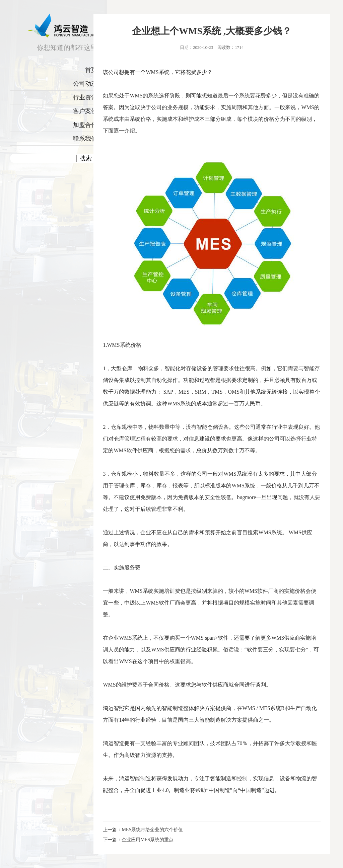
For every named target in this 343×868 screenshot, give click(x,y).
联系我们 (85, 139)
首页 (91, 70)
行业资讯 (85, 97)
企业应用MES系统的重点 (148, 840)
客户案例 (85, 111)
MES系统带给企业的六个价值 (152, 830)
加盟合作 (85, 125)
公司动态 (85, 84)
